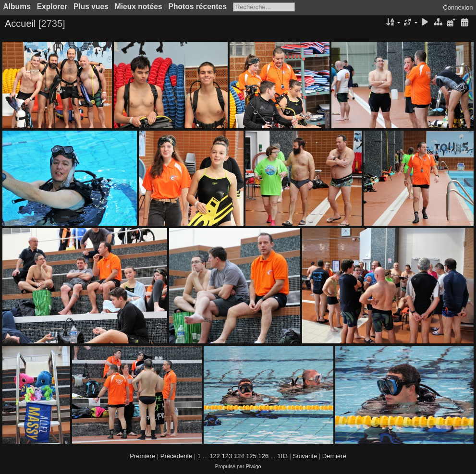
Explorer (52, 6)
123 (227, 456)
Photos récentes (198, 6)
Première (142, 456)
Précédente (177, 456)
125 (251, 456)
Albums (17, 6)
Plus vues (91, 6)
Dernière (334, 456)
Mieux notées (139, 6)
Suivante (305, 456)
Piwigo (254, 466)
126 (263, 456)
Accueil (20, 24)
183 (282, 456)
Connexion (458, 7)
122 (215, 456)
